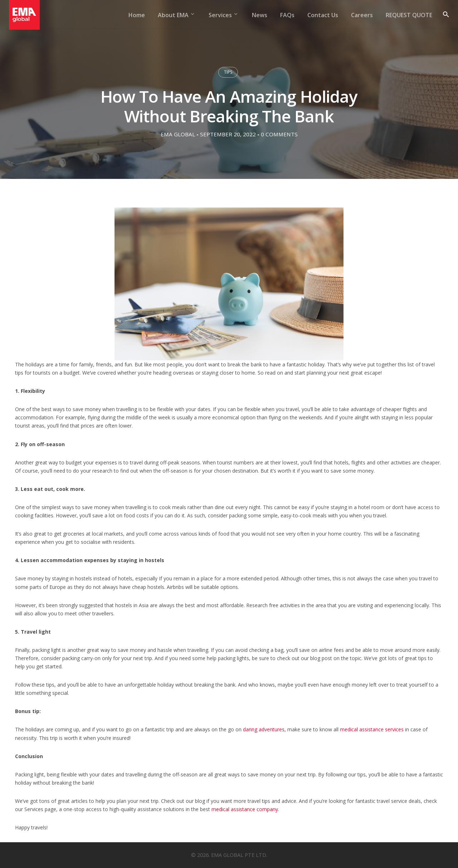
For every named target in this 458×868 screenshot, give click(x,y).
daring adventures (264, 729)
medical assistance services (372, 729)
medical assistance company (245, 809)
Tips (228, 72)
